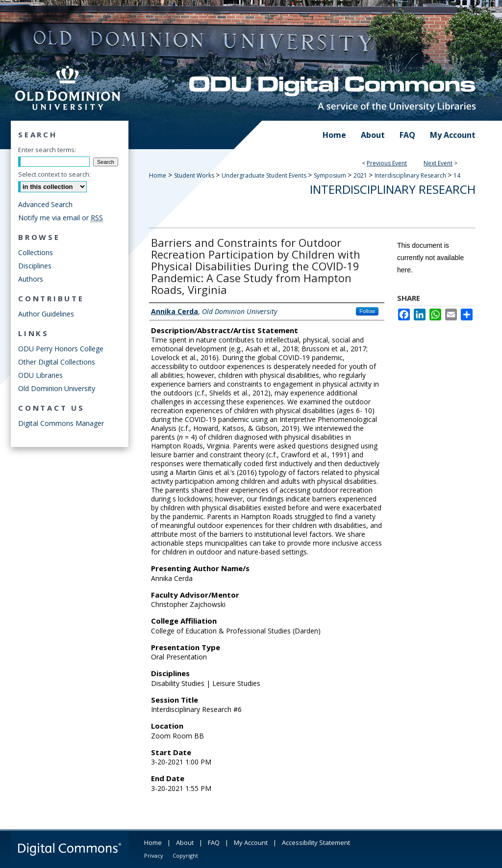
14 (457, 175)
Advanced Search (45, 204)
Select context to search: (54, 174)
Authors (31, 279)
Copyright (185, 855)
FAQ (214, 842)
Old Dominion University (57, 388)
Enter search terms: (47, 150)
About (185, 842)
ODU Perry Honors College (61, 349)
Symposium (331, 175)
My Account (251, 842)
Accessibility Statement (316, 842)
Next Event (438, 163)
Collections (36, 252)
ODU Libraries (40, 375)
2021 (361, 175)
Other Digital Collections (57, 362)
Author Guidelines (46, 314)
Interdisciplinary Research (411, 175)
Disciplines (35, 266)
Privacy (154, 855)
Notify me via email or (61, 218)
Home (158, 175)
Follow (367, 311)
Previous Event (387, 163)
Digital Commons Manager (61, 423)
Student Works (195, 175)
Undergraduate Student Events (265, 175)
